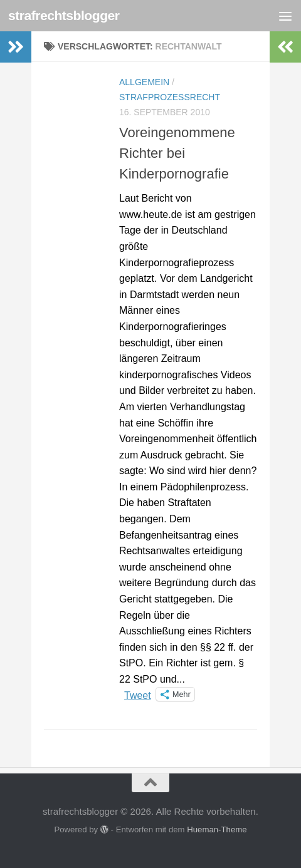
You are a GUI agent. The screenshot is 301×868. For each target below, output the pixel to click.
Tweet (138, 695)
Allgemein (144, 82)
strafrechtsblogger (64, 15)
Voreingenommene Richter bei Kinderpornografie (177, 153)
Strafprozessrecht (170, 97)
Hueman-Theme (217, 829)
